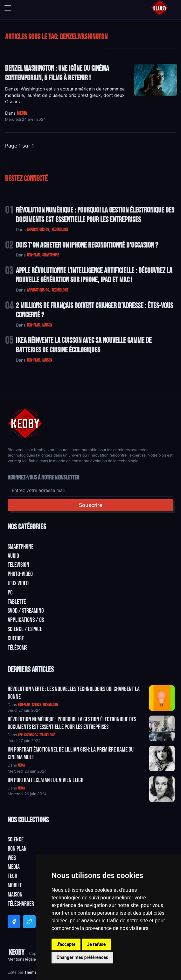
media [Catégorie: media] (21, 765)
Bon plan (17, 849)
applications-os (38, 230)
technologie (60, 230)
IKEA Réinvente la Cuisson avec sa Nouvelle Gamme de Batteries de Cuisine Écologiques (84, 345)
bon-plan (33, 255)
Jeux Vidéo (18, 583)
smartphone (51, 255)
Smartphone (21, 547)
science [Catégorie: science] (36, 705)
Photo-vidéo (20, 574)
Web (12, 858)
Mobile (15, 885)
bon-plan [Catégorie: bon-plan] (24, 705)
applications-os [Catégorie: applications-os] (28, 735)
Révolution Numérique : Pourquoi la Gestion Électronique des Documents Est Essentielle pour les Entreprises (95, 215)
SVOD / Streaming (26, 611)
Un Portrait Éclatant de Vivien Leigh (45, 780)
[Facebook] (14, 922)
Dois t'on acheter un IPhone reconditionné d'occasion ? (87, 245)
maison (47, 325)
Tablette (17, 602)
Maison (15, 895)
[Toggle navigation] (8, 8)
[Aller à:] (162, 698)
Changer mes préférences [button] (82, 957)
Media (14, 867)
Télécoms (17, 648)
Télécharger (21, 904)
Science (16, 839)
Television (18, 565)
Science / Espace (25, 629)
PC (10, 593)
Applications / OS (26, 620)
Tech (12, 876)
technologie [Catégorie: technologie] (50, 705)
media (22, 113)
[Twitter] (29, 922)
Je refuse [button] (96, 944)
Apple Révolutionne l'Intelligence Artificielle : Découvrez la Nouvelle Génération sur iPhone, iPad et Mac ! (94, 275)
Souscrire (90, 505)
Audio (13, 556)
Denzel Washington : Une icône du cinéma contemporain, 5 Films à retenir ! (57, 73)
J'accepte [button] (66, 944)
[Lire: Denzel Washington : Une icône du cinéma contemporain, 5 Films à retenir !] (156, 80)
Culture (16, 638)
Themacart (35, 972)
